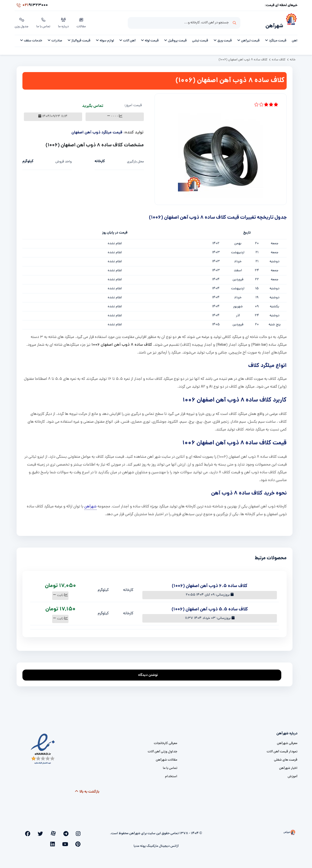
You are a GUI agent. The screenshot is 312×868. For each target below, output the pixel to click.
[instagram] (80, 831)
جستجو (234, 22)
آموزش (292, 774)
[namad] (43, 746)
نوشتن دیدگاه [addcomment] (150, 671)
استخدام (171, 774)
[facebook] (48, 831)
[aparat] (64, 831)
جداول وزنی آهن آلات (162, 749)
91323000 (31, 6)
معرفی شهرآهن (287, 741)
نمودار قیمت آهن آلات (282, 749)
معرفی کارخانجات (166, 741)
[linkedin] (24, 831)
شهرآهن (272, 23)
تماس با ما (44, 22)
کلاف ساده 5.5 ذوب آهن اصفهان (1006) (210, 607)
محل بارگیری (135, 159)
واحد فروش (63, 159)
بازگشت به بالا (87, 789)
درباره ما (64, 22)
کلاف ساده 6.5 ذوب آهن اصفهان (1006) (210, 583)
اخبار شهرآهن (288, 766)
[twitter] (56, 831)
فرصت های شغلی (286, 757)
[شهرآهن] (290, 22)
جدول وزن (22, 22)
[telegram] (72, 831)
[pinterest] (40, 831)
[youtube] (32, 831)
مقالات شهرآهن (166, 757)
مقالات (82, 22)
